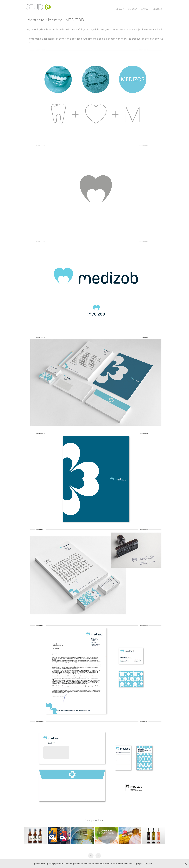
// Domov (120, 9)
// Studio (145, 9)
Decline (148, 864)
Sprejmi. (139, 864)
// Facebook (158, 9)
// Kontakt (132, 9)
